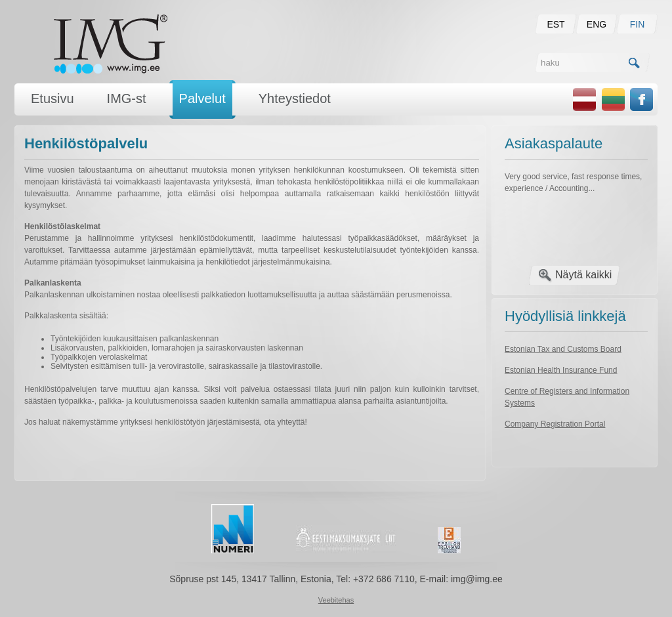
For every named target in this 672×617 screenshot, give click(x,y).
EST (556, 24)
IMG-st (127, 98)
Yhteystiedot (295, 98)
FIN (638, 24)
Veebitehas (336, 600)
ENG (597, 24)
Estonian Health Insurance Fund (561, 370)
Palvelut (202, 98)
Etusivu (52, 98)
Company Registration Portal (555, 424)
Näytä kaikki (583, 275)
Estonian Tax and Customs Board (563, 349)
